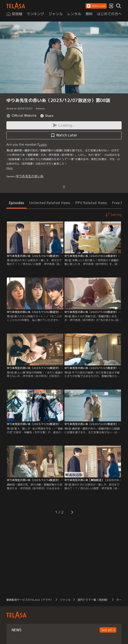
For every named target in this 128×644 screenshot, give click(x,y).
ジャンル (65, 600)
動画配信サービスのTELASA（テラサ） (30, 600)
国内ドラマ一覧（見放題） (93, 600)
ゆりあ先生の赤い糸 (30, 176)
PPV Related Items (91, 203)
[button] (96, 6)
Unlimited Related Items (50, 203)
